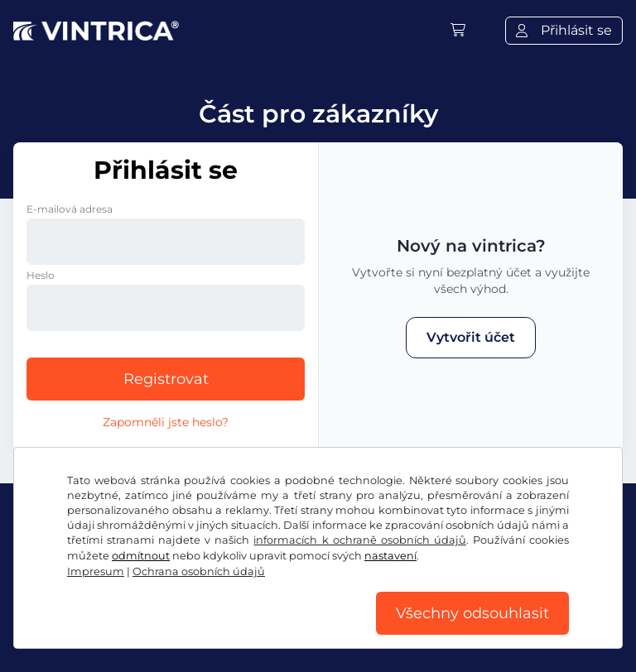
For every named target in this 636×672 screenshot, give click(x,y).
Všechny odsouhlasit (472, 613)
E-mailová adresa (70, 209)
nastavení (390, 556)
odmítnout (141, 556)
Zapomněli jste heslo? (166, 422)
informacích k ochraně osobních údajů (359, 540)
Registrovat (166, 379)
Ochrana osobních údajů (199, 571)
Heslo (41, 275)
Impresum (96, 571)
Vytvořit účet (471, 337)
